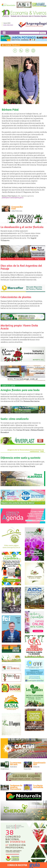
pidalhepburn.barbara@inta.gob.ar (13, 198)
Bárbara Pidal (10, 110)
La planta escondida (38, 786)
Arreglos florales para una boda (20, 390)
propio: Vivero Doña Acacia (19, 327)
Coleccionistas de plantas (16, 297)
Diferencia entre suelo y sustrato (20, 458)
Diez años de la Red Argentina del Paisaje (21, 267)
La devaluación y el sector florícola (22, 227)
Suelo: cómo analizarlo (15, 419)
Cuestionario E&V (39, 763)
